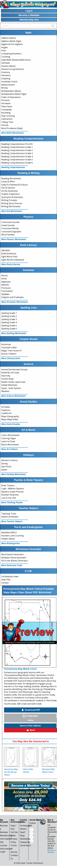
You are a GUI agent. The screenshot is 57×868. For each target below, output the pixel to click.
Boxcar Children (9, 354)
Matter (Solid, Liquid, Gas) (13, 382)
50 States (6, 407)
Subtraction (7, 119)
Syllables (5, 294)
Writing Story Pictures (12, 203)
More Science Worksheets (14, 396)
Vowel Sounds (8, 225)
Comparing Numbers (11, 54)
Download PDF (31, 710)
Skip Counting (8, 116)
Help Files (6, 580)
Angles (4, 47)
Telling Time (7, 122)
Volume (5, 125)
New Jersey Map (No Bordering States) (11, 772)
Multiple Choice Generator (14, 558)
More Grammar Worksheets (15, 302)
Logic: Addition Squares (13, 488)
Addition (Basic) (9, 38)
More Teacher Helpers (12, 521)
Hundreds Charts (9, 82)
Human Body (7, 379)
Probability (6, 110)
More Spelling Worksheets (14, 333)
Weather (5, 391)
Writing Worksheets (11, 206)
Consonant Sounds (10, 222)
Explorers (6, 410)
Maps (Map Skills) (10, 419)
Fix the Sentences (9, 191)
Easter (4, 470)
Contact (5, 583)
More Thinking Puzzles (12, 502)
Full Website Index (10, 577)
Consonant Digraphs (11, 232)
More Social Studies (11, 424)
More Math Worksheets (13, 133)
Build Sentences (9, 254)
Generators (26, 845)
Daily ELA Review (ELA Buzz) (14, 185)
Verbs (4, 279)
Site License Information (6, 845)
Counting (6, 57)
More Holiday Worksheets (14, 474)
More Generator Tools (12, 565)
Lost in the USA (9, 498)
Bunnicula (6, 344)
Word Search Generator (13, 554)
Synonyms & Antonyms (12, 197)
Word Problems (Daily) (12, 128)
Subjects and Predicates (12, 297)
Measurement (8, 85)
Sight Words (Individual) (13, 260)
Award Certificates (10, 517)
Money (5, 88)
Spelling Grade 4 (9, 322)
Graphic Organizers (11, 194)
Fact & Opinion (8, 188)
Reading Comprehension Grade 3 (17, 153)
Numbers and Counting (12, 536)
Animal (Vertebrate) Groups (14, 369)
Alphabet (6, 250)
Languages (30, 716)
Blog (22, 835)
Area (3, 50)
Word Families (8, 235)
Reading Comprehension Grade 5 (17, 160)
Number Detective (10, 495)
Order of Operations (11, 97)
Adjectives (6, 282)
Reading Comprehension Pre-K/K (17, 144)
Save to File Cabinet (30, 726)
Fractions (6, 72)
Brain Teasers (8, 485)
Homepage (25, 826)
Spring (4, 463)
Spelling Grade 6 (9, 329)
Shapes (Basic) (8, 539)
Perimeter (6, 103)
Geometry (6, 75)
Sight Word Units (9, 257)
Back (31, 730)
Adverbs (5, 285)
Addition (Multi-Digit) (11, 41)
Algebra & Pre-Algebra (12, 44)
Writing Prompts (9, 200)
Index (31, 720)
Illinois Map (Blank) (28, 771)
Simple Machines (9, 385)
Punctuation (7, 291)
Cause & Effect (8, 182)
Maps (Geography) (10, 416)
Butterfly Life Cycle (10, 373)
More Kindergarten (11, 543)
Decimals (6, 63)
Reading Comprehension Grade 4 (17, 156)
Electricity (6, 376)
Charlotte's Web (9, 348)
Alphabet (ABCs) (9, 532)
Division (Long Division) (12, 69)
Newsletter (25, 839)
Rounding (6, 113)
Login (3, 852)
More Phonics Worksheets (14, 239)
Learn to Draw (8, 441)
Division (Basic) (8, 66)
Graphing (6, 78)
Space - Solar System (11, 388)
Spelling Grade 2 (9, 316)
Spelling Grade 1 (9, 313)
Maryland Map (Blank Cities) (48, 771)
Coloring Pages (9, 438)
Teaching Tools (9, 514)
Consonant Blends (10, 228)
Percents (5, 100)
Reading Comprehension (13, 167)
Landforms (6, 413)
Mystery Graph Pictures (12, 492)
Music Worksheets (10, 445)
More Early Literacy (11, 264)
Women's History (9, 460)
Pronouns (6, 288)
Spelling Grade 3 (9, 319)
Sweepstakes (26, 842)
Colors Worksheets (10, 435)
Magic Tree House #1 (12, 351)
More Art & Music (10, 449)
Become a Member (51, 851)
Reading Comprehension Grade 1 (17, 147)
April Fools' (7, 467)
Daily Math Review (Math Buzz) (16, 60)
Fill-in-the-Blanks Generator (15, 561)
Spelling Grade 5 (9, 326)
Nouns (4, 275)
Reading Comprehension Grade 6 (17, 163)
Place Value (7, 106)
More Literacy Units (11, 358)
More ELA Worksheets (12, 211)
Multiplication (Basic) (11, 91)
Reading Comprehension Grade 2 (17, 150)
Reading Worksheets (11, 178)
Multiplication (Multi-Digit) (14, 94)
